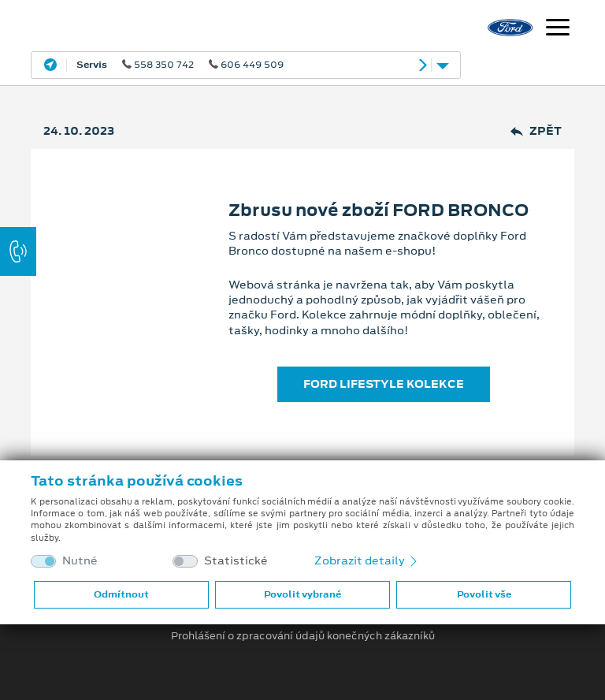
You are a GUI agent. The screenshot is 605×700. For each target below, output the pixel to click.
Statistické (236, 561)
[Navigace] (558, 29)
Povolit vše (484, 594)
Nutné (80, 561)
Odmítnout (121, 594)
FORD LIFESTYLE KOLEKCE (384, 384)
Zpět (536, 131)
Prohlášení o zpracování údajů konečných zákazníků (303, 636)
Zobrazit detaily (367, 560)
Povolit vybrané (302, 594)
